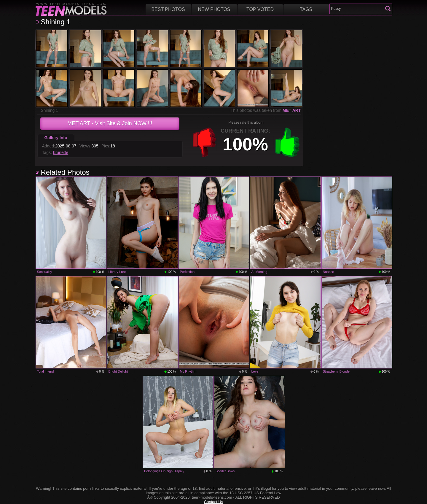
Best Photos (168, 9)
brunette (61, 152)
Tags (306, 9)
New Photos (214, 9)
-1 (204, 142)
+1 (287, 142)
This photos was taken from (266, 110)
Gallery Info (56, 138)
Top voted (260, 9)
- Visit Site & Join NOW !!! (110, 123)
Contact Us (213, 502)
